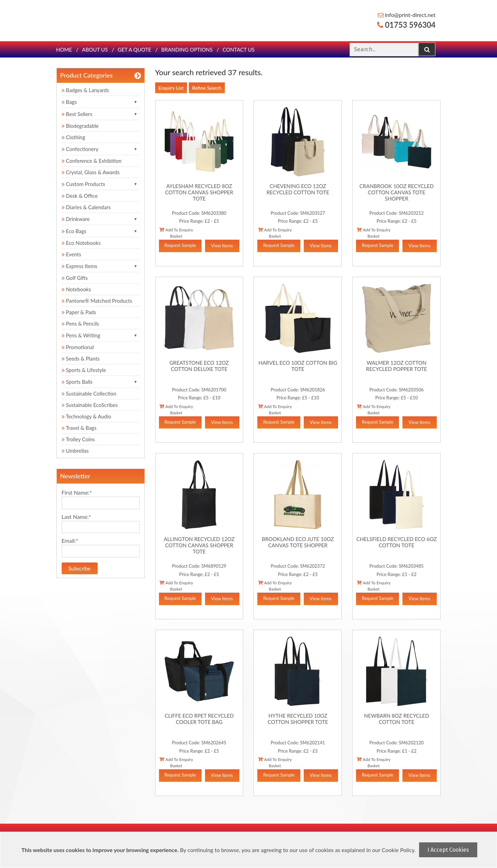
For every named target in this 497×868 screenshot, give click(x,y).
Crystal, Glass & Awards (91, 172)
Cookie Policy (398, 850)
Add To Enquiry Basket (176, 233)
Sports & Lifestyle (84, 370)
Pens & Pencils (80, 324)
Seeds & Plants (81, 358)
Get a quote (135, 50)
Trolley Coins (79, 439)
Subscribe (80, 568)
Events (72, 254)
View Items (222, 246)
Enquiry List (171, 88)
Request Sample (180, 245)
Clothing (73, 137)
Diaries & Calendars (86, 207)
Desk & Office (80, 196)
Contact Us (239, 50)
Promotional (78, 347)
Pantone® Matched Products (97, 301)
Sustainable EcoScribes (90, 405)
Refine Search (207, 88)
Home (64, 50)
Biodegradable (80, 126)
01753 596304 (406, 25)
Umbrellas (75, 451)
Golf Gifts (75, 278)
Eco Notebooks (81, 243)
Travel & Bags (79, 428)
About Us (95, 50)
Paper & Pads (79, 312)
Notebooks (76, 289)
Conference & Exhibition (92, 161)
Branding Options (187, 50)
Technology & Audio (87, 416)
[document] (249, 850)
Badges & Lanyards (85, 90)
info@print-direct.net (407, 15)
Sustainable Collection (89, 393)
